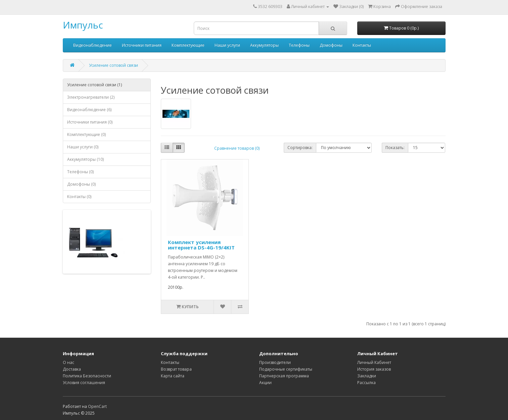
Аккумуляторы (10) (85, 159)
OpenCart (97, 406)
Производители (275, 362)
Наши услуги (227, 45)
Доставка (72, 369)
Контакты (362, 45)
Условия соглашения (84, 383)
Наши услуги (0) (83, 147)
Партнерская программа (284, 376)
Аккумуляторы (264, 45)
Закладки (367, 376)
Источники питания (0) (90, 122)
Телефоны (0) (80, 172)
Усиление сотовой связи (113, 65)
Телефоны (299, 45)
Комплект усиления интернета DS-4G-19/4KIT (201, 245)
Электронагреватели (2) (91, 97)
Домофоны (331, 45)
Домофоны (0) (81, 184)
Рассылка (366, 383)
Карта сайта (173, 376)
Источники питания (142, 45)
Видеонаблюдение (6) (89, 110)
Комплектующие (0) (86, 134)
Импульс (83, 25)
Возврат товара (176, 369)
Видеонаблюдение (93, 45)
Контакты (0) (79, 197)
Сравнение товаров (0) (237, 148)
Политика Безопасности (87, 376)
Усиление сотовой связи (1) (95, 85)
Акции (265, 383)
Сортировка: (300, 148)
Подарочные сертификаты (286, 369)
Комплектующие (188, 45)
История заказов (374, 369)
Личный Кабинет (374, 362)
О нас (68, 362)
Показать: (395, 148)
